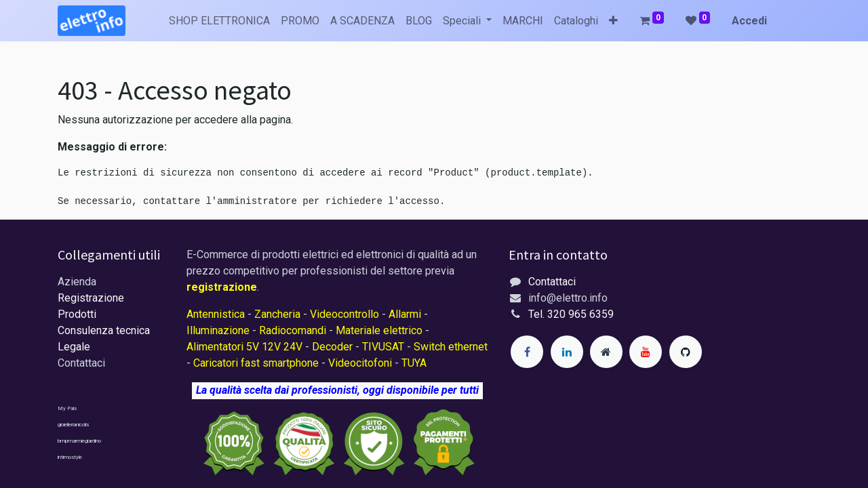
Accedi (749, 21)
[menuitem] (219, 21)
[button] (613, 21)
